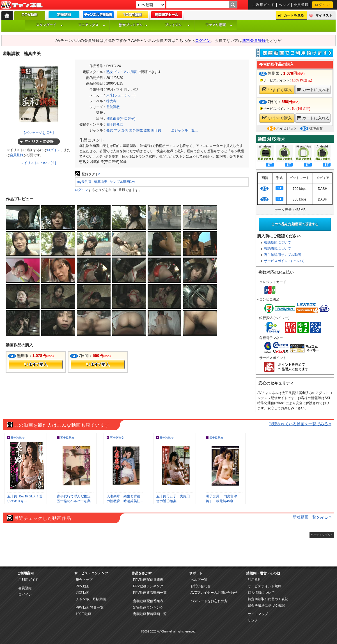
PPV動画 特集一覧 (90, 607)
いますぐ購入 (277, 89)
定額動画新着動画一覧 (150, 614)
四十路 (156, 130)
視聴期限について (278, 242)
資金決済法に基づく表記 (266, 606)
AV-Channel (22, 5)
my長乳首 (84, 182)
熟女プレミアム (133, 25)
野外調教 (136, 130)
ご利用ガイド (264, 5)
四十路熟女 (115, 124)
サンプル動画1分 (122, 182)
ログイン (322, 5)
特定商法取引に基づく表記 (268, 599)
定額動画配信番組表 (148, 601)
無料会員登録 (254, 40)
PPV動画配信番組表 (148, 580)
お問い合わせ (201, 586)
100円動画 (84, 614)
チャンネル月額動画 (91, 599)
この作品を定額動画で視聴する (295, 224)
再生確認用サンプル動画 (283, 255)
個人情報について (261, 593)
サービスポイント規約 (265, 586)
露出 (147, 130)
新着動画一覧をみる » (312, 517)
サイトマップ (258, 614)
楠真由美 (101, 182)
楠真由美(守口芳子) (121, 119)
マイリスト (324, 15)
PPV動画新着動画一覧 (150, 593)
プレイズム (177, 25)
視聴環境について (278, 249)
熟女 (110, 130)
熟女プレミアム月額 (121, 72)
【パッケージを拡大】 (39, 133)
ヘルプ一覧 (199, 580)
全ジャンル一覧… (185, 130)
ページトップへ (320, 535)
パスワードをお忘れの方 (209, 601)
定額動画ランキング (148, 607)
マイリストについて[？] (38, 163)
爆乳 (125, 130)
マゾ (117, 130)
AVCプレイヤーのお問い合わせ (214, 593)
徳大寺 (111, 101)
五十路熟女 (18, 438)
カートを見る (294, 15)
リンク (253, 620)
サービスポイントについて (284, 261)
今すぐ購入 (36, 365)
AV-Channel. (165, 632)
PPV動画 (82, 586)
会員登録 (301, 5)
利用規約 (255, 580)
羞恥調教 (113, 107)
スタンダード (49, 25)
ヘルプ (284, 5)
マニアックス (92, 25)
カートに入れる (313, 89)
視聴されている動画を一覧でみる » (300, 424)
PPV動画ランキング (148, 586)
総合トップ (84, 580)
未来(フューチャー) (121, 95)
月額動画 (82, 593)
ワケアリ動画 (219, 25)
